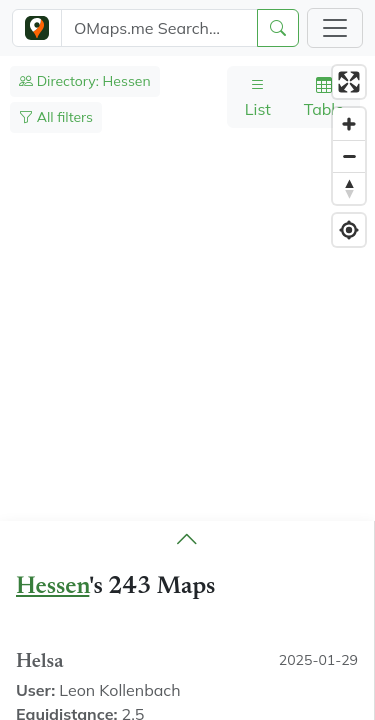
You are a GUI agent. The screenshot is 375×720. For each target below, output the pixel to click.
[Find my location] (349, 230)
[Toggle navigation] (335, 28)
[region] (187, 388)
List (258, 97)
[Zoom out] (349, 156)
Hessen (52, 587)
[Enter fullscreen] (349, 82)
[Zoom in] (349, 124)
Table (324, 97)
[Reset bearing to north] (349, 188)
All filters (56, 117)
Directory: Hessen (85, 81)
